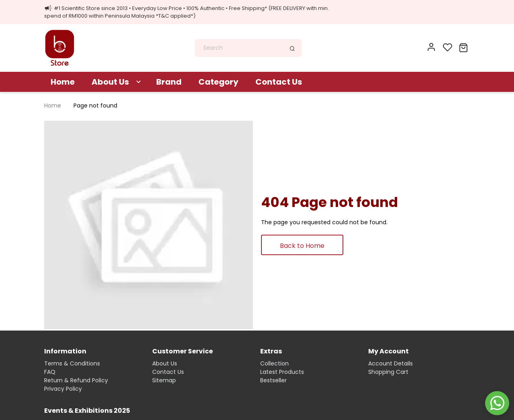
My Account (389, 351)
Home (63, 82)
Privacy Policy (63, 389)
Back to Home (302, 246)
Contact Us (279, 82)
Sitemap (164, 380)
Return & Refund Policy (76, 380)
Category (218, 82)
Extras (271, 351)
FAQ (50, 372)
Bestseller (273, 380)
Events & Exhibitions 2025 (87, 411)
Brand (169, 82)
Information (65, 351)
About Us (110, 82)
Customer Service (183, 351)
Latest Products (282, 372)
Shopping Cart (388, 372)
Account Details (391, 363)
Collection (274, 363)
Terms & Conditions (72, 363)
